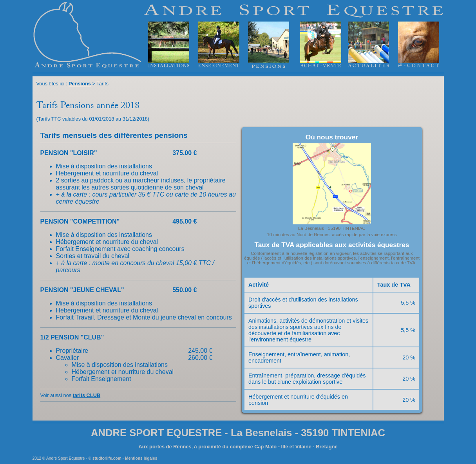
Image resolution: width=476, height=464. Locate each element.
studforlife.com (107, 458)
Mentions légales (141, 458)
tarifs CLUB (87, 395)
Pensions (80, 84)
